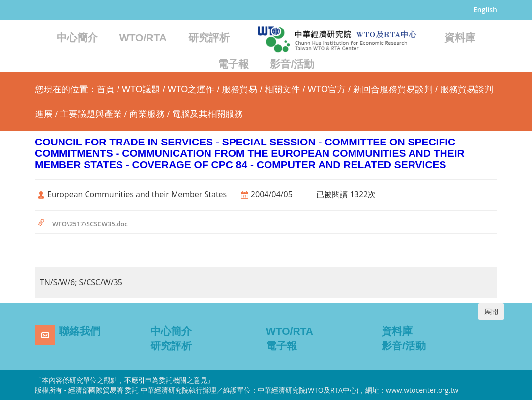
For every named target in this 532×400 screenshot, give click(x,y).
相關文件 (282, 89)
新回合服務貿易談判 (393, 89)
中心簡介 (77, 38)
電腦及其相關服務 (207, 114)
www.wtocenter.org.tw (422, 390)
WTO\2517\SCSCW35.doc (90, 224)
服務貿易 (239, 89)
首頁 (106, 89)
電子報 (233, 64)
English (485, 10)
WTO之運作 (191, 89)
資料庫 (460, 38)
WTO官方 (326, 89)
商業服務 (147, 114)
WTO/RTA (143, 38)
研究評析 (209, 38)
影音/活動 (292, 64)
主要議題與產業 (91, 114)
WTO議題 (141, 89)
